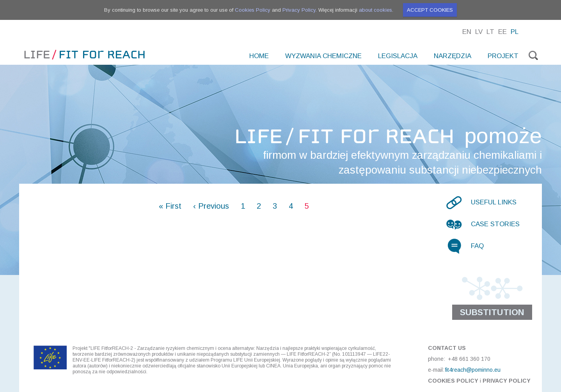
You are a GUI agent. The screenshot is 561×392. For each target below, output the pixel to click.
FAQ (477, 246)
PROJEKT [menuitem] (503, 56)
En (467, 32)
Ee (502, 32)
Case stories (495, 224)
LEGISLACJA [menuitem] (398, 56)
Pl (515, 32)
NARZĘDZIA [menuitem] (453, 56)
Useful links (494, 202)
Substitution (492, 312)
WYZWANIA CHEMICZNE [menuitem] (323, 56)
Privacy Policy (299, 10)
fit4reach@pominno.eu (473, 370)
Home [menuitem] (259, 56)
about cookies (375, 10)
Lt (490, 32)
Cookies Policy (253, 10)
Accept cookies (430, 10)
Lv (479, 32)
